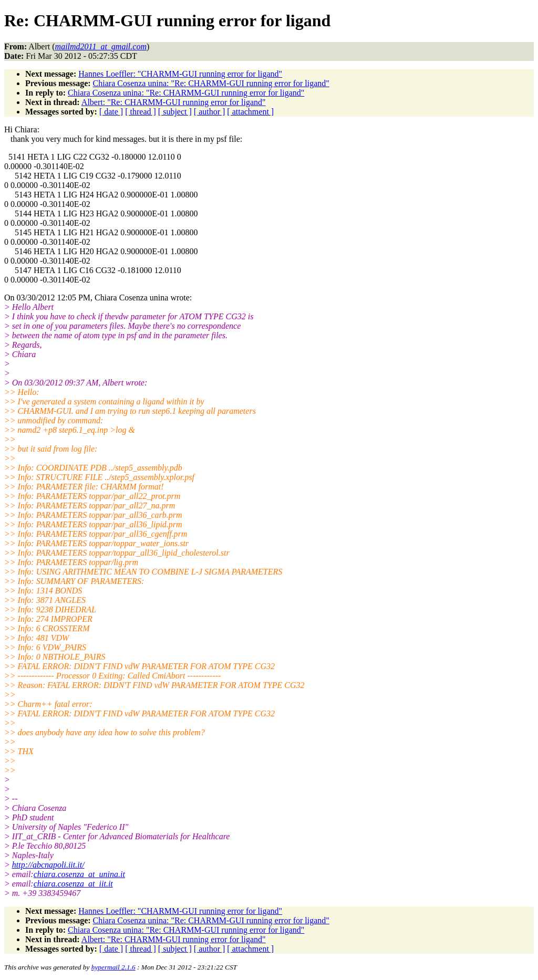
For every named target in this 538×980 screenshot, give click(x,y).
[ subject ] (175, 112)
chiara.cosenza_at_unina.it (79, 874)
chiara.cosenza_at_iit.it (73, 884)
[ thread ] (141, 112)
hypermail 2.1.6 (113, 967)
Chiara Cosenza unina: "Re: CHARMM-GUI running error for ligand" (211, 83)
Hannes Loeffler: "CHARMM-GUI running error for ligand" (180, 74)
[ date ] (111, 112)
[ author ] (210, 112)
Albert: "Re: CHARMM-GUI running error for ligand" (174, 102)
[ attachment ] (250, 112)
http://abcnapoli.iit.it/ (48, 865)
